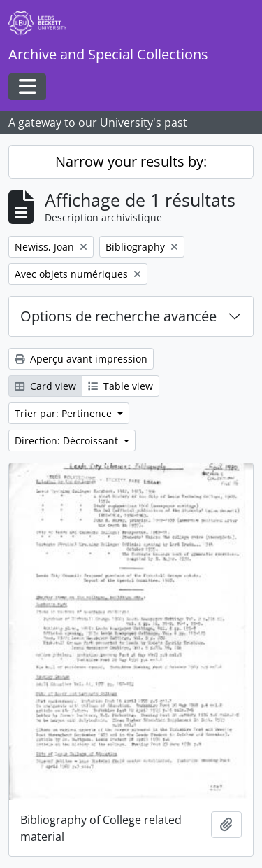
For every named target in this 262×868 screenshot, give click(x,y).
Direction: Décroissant (68, 441)
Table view (121, 386)
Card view (45, 386)
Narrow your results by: (131, 161)
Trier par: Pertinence (65, 413)
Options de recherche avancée (118, 316)
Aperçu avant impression (81, 359)
